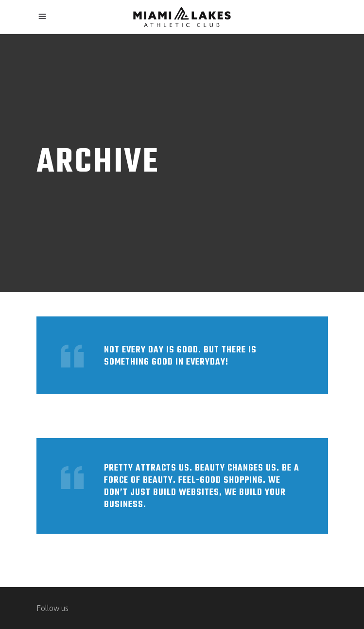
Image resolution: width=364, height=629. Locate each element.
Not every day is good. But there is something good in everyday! (180, 356)
